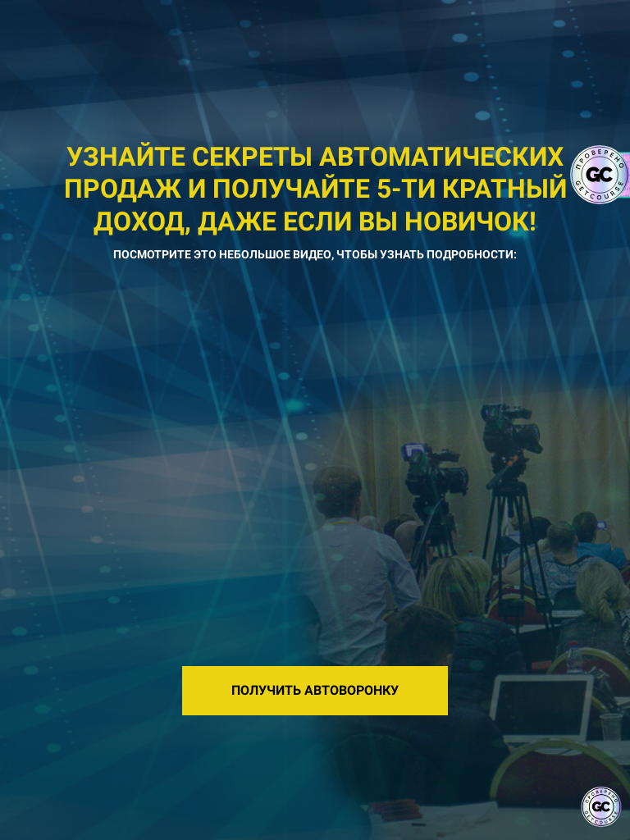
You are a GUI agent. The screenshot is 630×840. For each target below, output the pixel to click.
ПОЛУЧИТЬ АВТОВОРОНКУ (315, 690)
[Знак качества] (601, 807)
